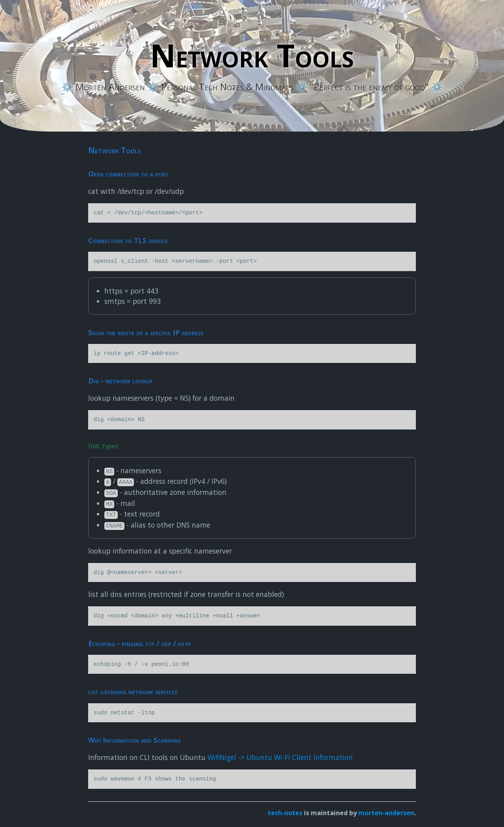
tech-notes (285, 813)
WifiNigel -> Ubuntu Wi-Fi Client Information (280, 757)
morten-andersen (386, 813)
